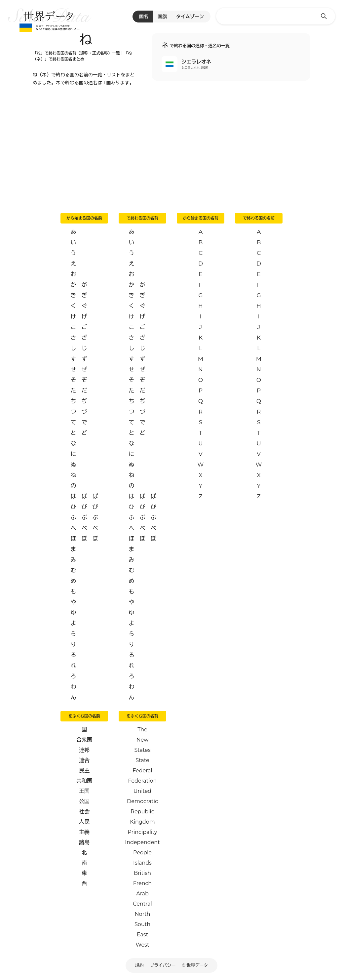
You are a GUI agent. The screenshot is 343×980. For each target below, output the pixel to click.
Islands (142, 863)
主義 (84, 832)
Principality (142, 832)
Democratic (142, 801)
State (142, 760)
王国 (84, 791)
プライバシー (163, 965)
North (142, 914)
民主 (84, 771)
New (143, 740)
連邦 (84, 750)
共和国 (84, 781)
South (142, 924)
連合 (84, 760)
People (142, 853)
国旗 (162, 17)
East (142, 935)
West (143, 945)
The (142, 730)
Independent (142, 842)
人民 (84, 822)
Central (142, 904)
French (142, 883)
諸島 (84, 842)
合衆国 (84, 740)
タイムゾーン (190, 17)
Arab (142, 894)
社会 (84, 812)
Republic (142, 812)
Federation (143, 781)
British (142, 873)
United (142, 791)
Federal (142, 771)
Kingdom (142, 822)
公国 (84, 801)
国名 (144, 17)
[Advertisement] (171, 145)
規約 (139, 965)
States (142, 750)
